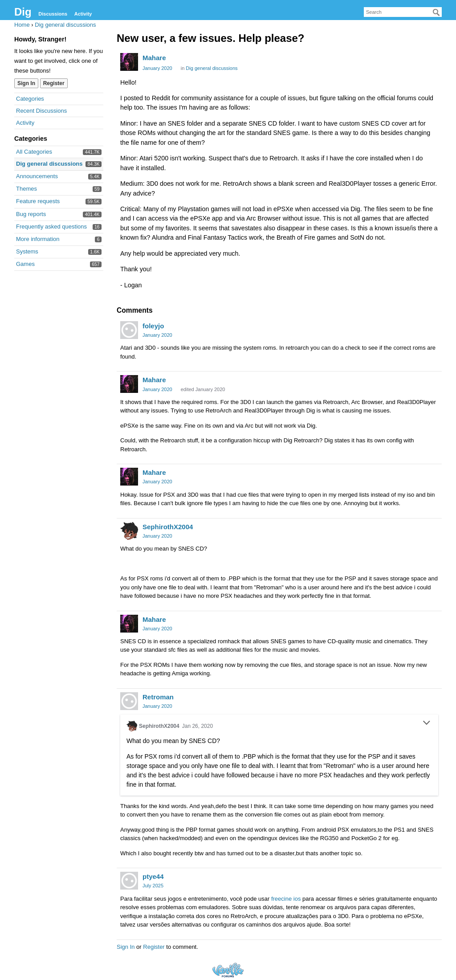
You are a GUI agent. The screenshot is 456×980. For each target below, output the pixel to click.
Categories (30, 99)
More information (38, 239)
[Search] (436, 12)
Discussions (53, 14)
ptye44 (153, 876)
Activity (83, 14)
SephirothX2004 (168, 527)
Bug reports (31, 214)
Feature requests (38, 201)
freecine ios (286, 899)
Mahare (154, 58)
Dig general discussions (49, 164)
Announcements (37, 176)
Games (25, 264)
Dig (23, 12)
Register (54, 83)
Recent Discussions (41, 111)
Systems (27, 251)
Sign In (26, 83)
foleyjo (153, 326)
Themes (26, 189)
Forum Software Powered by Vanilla (228, 970)
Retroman (158, 697)
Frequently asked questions (51, 227)
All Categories (34, 152)
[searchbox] (403, 12)
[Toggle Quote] (427, 723)
